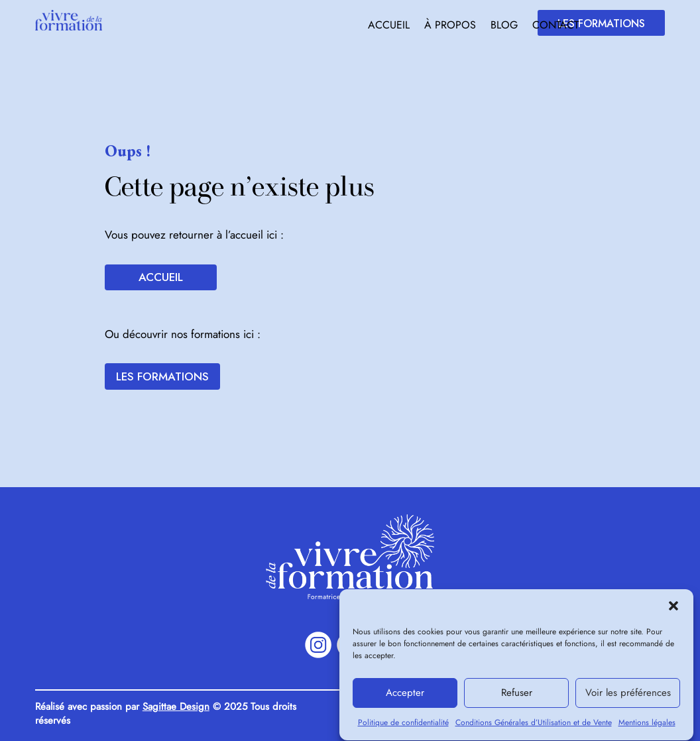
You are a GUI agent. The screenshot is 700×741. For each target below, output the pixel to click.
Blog (504, 27)
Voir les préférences (628, 699)
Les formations (601, 24)
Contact (555, 27)
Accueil (389, 27)
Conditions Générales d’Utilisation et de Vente (534, 728)
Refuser (517, 699)
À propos (450, 27)
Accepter (405, 699)
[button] (673, 612)
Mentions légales (647, 728)
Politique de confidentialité (403, 728)
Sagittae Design (176, 707)
